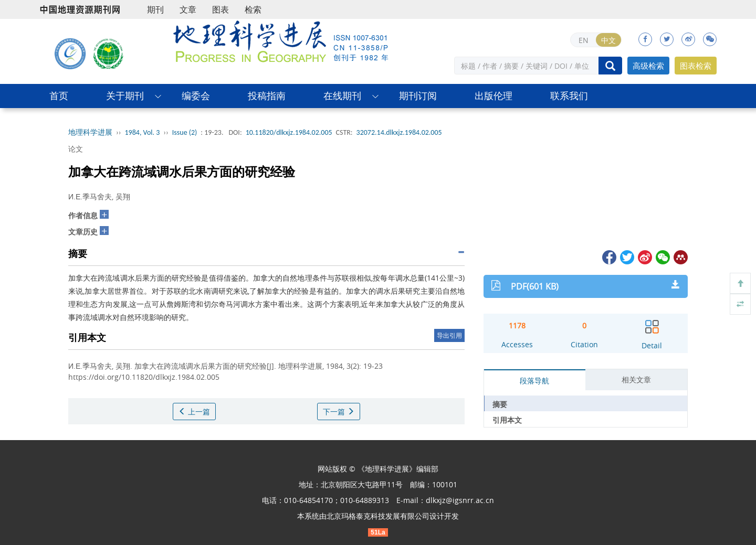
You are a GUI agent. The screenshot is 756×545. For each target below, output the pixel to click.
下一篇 (339, 412)
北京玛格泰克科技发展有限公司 (378, 516)
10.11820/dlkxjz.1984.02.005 (289, 132)
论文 (76, 149)
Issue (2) (185, 132)
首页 (59, 96)
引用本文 (507, 420)
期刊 (155, 9)
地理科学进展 (90, 132)
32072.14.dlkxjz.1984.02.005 (399, 132)
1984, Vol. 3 (143, 132)
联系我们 (569, 96)
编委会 (196, 96)
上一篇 (194, 412)
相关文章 (636, 380)
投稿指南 (267, 96)
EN (584, 40)
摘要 (500, 404)
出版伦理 (493, 96)
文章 (188, 9)
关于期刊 (125, 96)
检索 (253, 9)
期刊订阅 (418, 96)
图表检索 (696, 66)
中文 (608, 40)
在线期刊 (342, 96)
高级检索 (648, 66)
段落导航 (534, 381)
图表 (220, 9)
